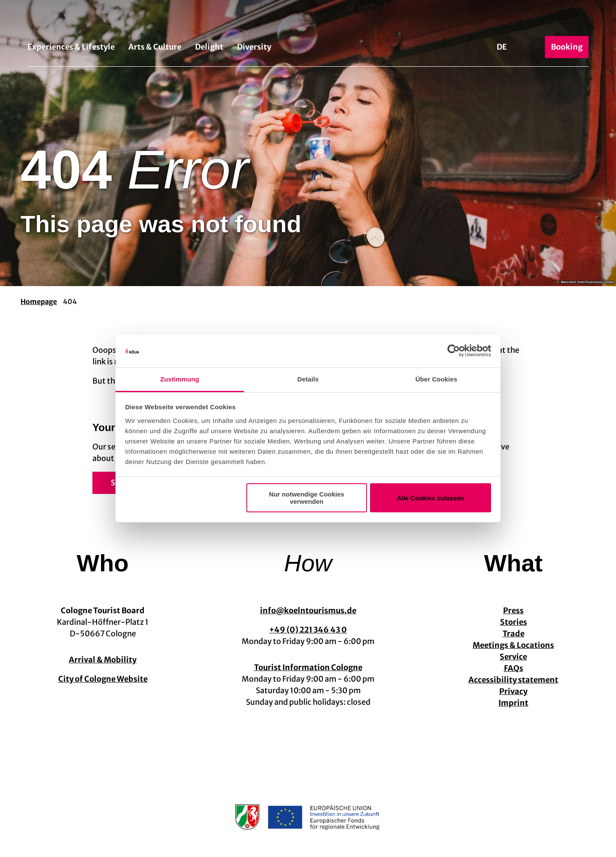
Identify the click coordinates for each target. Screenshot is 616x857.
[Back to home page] (308, 21)
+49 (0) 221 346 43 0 (308, 630)
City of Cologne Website (103, 679)
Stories (514, 622)
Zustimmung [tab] (180, 379)
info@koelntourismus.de (308, 610)
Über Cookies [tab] (436, 379)
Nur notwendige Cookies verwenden (307, 498)
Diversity (254, 47)
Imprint (513, 703)
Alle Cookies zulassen (431, 498)
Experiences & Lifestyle (71, 47)
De (502, 47)
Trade (514, 634)
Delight (209, 47)
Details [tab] (308, 379)
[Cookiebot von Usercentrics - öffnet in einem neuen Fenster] (454, 351)
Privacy (513, 691)
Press (513, 610)
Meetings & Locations (513, 645)
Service (513, 657)
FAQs (514, 668)
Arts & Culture (155, 47)
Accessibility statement (513, 680)
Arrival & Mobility (103, 660)
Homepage (39, 301)
